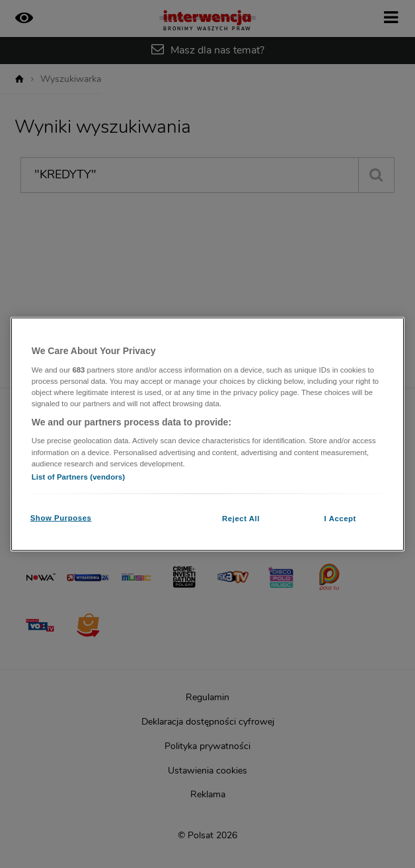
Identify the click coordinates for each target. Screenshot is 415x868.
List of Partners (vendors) (78, 476)
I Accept (340, 518)
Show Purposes (61, 517)
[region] (208, 434)
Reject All (241, 518)
